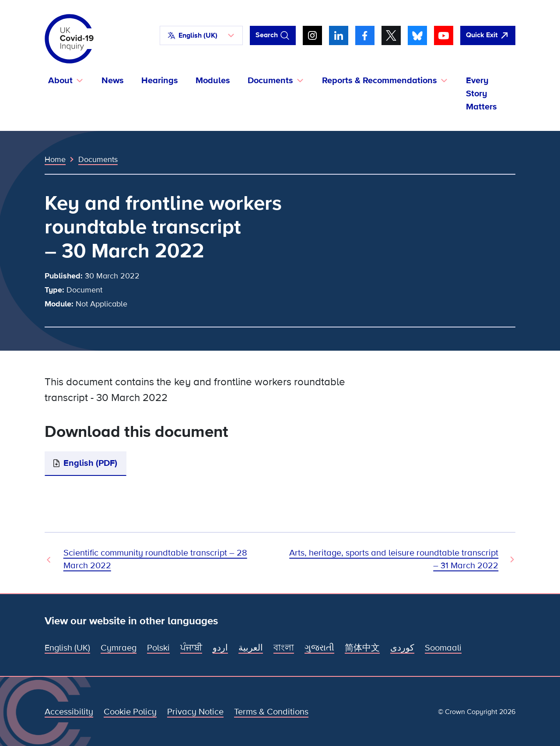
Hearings (160, 81)
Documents (98, 159)
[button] (201, 35)
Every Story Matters (481, 94)
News (113, 81)
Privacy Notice (195, 712)
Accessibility (69, 712)
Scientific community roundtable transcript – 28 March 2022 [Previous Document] (155, 559)
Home (55, 159)
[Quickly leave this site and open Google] (488, 35)
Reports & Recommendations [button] (380, 81)
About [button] (60, 81)
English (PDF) (90, 463)
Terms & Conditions (271, 712)
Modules (213, 81)
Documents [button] (270, 81)
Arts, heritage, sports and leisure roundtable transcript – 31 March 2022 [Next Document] (394, 559)
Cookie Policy (130, 712)
